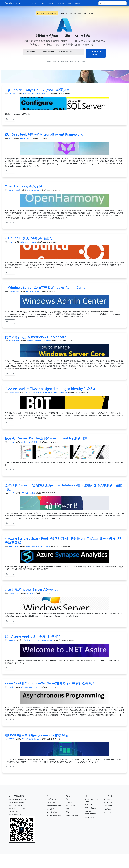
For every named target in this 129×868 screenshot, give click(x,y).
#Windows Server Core (34, 291)
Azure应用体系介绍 (54, 815)
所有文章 (73, 61)
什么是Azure (51, 802)
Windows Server (14, 291)
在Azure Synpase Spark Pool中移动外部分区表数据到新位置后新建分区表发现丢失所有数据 (63, 540)
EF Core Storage (91, 808)
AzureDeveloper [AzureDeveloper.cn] (13, 3)
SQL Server (13, 94)
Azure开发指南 (52, 812)
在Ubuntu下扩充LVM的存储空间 (29, 238)
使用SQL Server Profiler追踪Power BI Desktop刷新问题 (46, 438)
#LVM (34, 242)
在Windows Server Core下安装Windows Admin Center (46, 287)
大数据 (68, 812)
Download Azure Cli (96, 53)
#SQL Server (27, 94)
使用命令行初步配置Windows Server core (36, 337)
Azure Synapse (14, 546)
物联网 (68, 809)
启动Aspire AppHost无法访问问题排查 (33, 636)
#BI (29, 442)
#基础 (31, 687)
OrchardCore (19, 800)
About (77, 3)
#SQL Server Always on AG (41, 94)
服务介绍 (64, 61)
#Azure (28, 546)
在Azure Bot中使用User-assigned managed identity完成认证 (50, 389)
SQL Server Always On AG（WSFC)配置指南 (37, 90)
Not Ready (108, 799)
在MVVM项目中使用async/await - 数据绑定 (36, 735)
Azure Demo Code (92, 817)
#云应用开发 (36, 640)
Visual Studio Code (20, 808)
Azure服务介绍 (52, 809)
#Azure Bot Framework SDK (35, 393)
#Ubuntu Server (25, 242)
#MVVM (37, 739)
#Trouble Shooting (37, 546)
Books (70, 3)
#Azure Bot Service (51, 393)
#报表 (27, 493)
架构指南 (56, 61)
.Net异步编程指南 (72, 815)
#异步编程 (25, 687)
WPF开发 (12, 739)
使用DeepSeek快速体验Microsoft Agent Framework (44, 134)
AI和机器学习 (71, 806)
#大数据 (24, 442)
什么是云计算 (51, 799)
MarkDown (19, 806)
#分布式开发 (27, 640)
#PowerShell (47, 341)
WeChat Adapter (91, 805)
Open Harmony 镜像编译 (24, 186)
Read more (10, 119)
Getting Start (40, 3)
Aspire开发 (12, 640)
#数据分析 (34, 442)
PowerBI (12, 442)
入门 (67, 799)
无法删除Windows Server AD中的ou (32, 589)
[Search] (112, 3)
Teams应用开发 (14, 393)
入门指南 (47, 61)
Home (30, 3)
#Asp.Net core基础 (47, 640)
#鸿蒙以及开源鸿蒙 (33, 190)
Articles (61, 3)
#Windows (30, 593)
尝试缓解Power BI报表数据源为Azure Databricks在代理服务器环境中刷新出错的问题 (64, 487)
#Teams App (63, 393)
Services (51, 3)
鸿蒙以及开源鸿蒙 (15, 190)
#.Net (36, 687)
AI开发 (11, 138)
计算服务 (69, 802)
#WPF (23, 739)
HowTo (11, 242)
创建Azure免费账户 (54, 806)
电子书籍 (82, 61)
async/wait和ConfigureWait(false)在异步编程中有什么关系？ (50, 683)
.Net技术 (12, 687)
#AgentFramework (26, 138)
